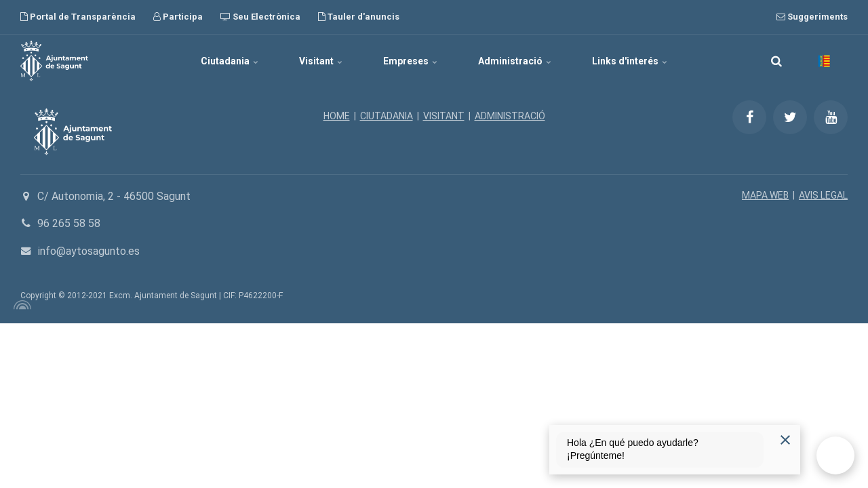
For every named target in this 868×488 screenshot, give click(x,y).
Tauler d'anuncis (359, 17)
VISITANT (444, 116)
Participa (178, 17)
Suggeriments (812, 17)
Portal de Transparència (78, 17)
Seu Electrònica (260, 17)
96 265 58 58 (69, 223)
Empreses (410, 61)
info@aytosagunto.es (88, 251)
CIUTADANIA (387, 116)
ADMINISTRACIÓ (510, 116)
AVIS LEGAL (823, 195)
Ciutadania (230, 61)
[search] (776, 61)
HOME (337, 116)
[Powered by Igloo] (20, 305)
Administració (515, 61)
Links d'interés (630, 61)
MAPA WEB (765, 195)
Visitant (321, 61)
